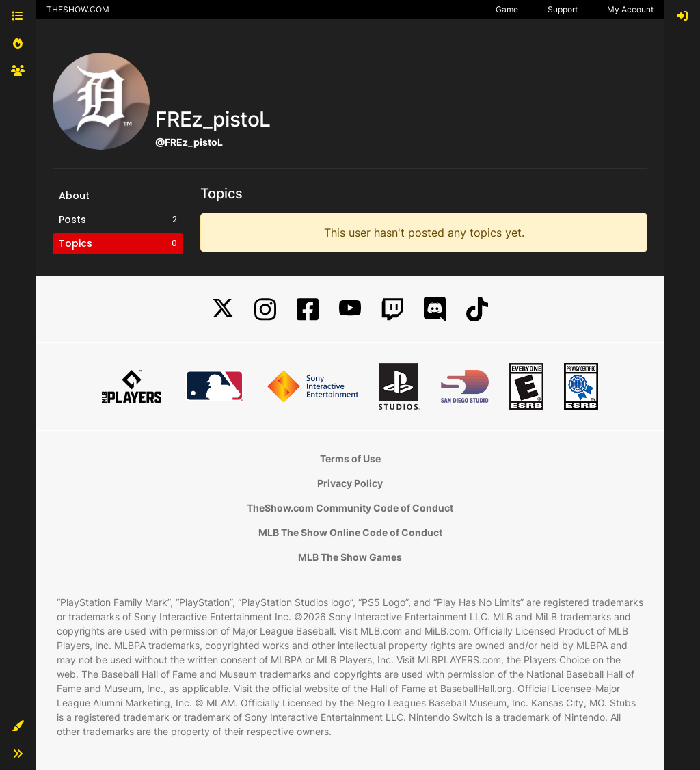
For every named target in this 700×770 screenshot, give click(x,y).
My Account (630, 9)
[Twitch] (392, 309)
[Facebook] (308, 309)
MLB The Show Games (350, 557)
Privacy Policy (350, 483)
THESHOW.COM (78, 9)
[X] (223, 309)
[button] (18, 726)
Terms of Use (350, 459)
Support (563, 9)
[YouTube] (350, 309)
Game (507, 9)
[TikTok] (477, 309)
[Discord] (435, 309)
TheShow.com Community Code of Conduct (350, 508)
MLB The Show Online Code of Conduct (350, 532)
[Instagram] (265, 309)
